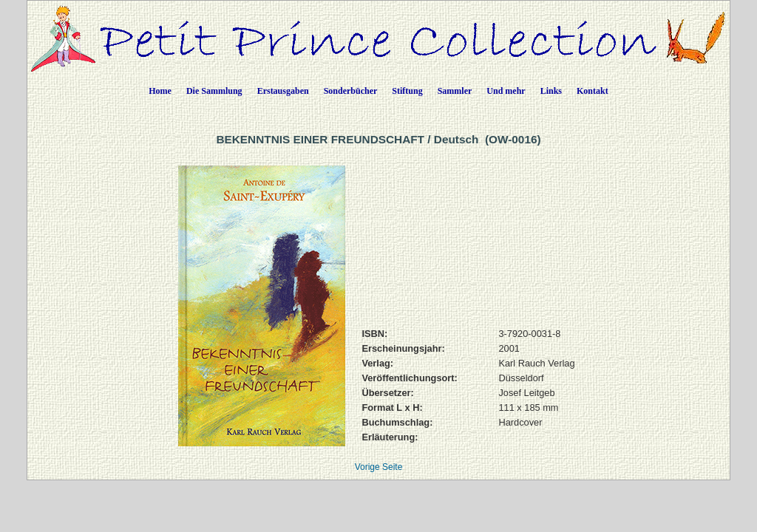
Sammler (455, 91)
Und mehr (506, 91)
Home (160, 91)
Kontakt (593, 91)
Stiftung (407, 91)
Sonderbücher (351, 91)
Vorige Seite (379, 467)
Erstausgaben (283, 91)
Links (551, 91)
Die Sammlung (214, 91)
